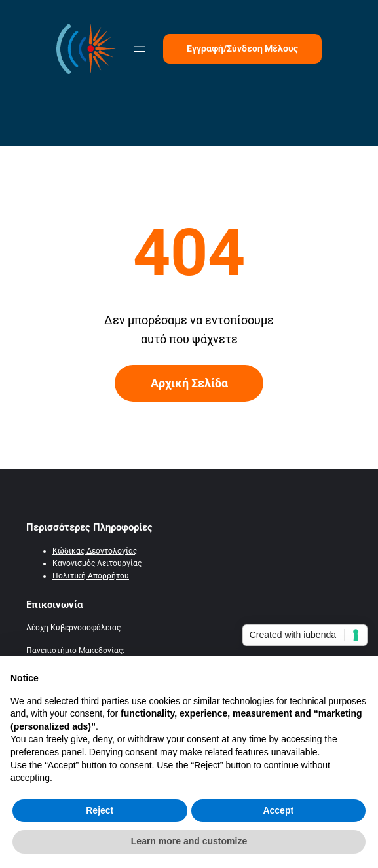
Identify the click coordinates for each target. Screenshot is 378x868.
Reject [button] (100, 810)
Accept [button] (278, 810)
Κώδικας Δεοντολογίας (95, 551)
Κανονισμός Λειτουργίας (97, 563)
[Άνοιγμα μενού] (140, 49)
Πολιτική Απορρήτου (91, 576)
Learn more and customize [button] (189, 841)
